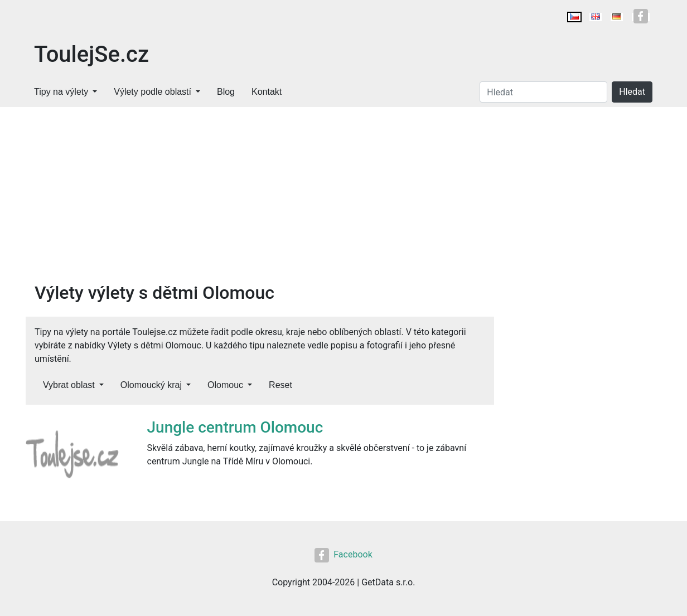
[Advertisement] (343, 191)
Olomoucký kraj (151, 385)
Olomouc (225, 385)
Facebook (343, 554)
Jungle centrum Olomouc (235, 427)
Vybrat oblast (69, 385)
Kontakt (267, 92)
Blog (226, 92)
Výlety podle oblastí (153, 92)
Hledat (632, 92)
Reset (280, 385)
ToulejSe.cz (91, 54)
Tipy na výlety (61, 92)
